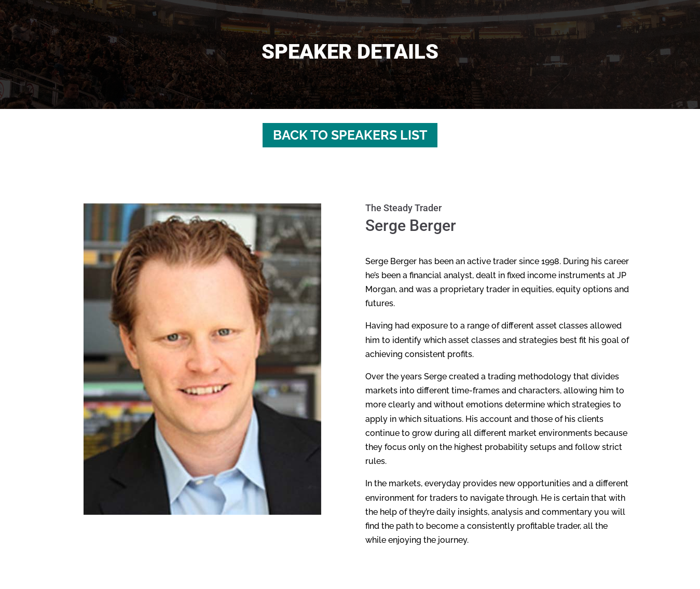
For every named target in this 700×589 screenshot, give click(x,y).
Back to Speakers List (350, 135)
